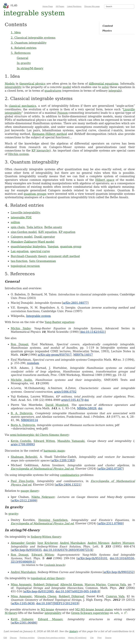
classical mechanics (22, 106)
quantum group (71, 246)
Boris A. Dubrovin (23, 425)
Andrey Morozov (123, 543)
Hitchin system (19, 154)
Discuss (13, 638)
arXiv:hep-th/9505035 (27, 550)
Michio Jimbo (21, 328)
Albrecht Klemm (71, 584)
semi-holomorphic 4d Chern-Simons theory (39, 435)
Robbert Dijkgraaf (46, 584)
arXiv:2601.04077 (75, 303)
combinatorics (70, 475)
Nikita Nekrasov (43, 497)
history (74, 631)
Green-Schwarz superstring (90, 613)
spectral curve (40, 251)
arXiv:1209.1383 (63, 460)
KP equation (67, 232)
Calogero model (21, 237)
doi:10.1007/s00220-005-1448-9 (77, 591)
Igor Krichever (48, 543)
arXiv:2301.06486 (24, 623)
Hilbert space (105, 180)
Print (99, 638)
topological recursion (25, 266)
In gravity (24, 63)
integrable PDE (21, 217)
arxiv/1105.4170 (72, 400)
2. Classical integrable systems (33, 38)
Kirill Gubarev (22, 619)
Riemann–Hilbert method (50, 134)
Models (10, 84)
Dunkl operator (45, 237)
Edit (5, 638)
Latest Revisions (74, 6)
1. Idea (16, 32)
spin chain (18, 227)
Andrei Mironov (98, 543)
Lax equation (20, 251)
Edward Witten (44, 441)
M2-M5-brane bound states (94, 609)
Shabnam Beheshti (24, 457)
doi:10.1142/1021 (93, 332)
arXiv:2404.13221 (68, 485)
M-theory (11, 613)
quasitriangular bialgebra (28, 246)
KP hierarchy (41, 151)
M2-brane (47, 609)
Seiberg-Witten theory (46, 537)
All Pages (60, 6)
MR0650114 (29, 420)
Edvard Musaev (50, 619)
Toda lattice (34, 227)
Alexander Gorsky (23, 543)
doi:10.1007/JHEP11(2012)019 (57, 603)
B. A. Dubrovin (22, 413)
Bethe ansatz (53, 227)
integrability (13, 87)
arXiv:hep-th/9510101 (93, 558)
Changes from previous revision (51, 638)
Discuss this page (92, 6)
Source (108, 638)
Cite (92, 638)
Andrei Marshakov (73, 543)
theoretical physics (32, 84)
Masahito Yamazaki (71, 441)
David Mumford (57, 405)
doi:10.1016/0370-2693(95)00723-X (68, 550)
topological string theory (48, 578)
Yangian (53, 246)
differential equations (104, 84)
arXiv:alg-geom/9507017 (55, 355)
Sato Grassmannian (42, 261)
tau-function (19, 261)
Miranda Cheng (45, 596)
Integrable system (39, 316)
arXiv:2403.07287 (110, 469)
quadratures (53, 91)
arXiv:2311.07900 (110, 523)
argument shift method (64, 256)
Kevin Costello (21, 441)
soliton (15, 222)
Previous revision (27, 638)
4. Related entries (24, 48)
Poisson (63, 113)
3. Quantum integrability (29, 43)
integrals (115, 91)
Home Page (48, 6)
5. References (21, 53)
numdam (33, 363)
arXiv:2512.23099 (24, 501)
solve (105, 87)
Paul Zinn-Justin (22, 481)
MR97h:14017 (83, 355)
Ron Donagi (19, 344)
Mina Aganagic (21, 584)
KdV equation (48, 232)
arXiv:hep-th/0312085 (39, 591)
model (67, 87)
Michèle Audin (21, 380)
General (22, 58)
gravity (13, 514)
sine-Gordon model (24, 232)
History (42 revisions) (77, 638)
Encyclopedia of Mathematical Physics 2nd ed (42, 469)
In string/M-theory (30, 68)
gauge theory (30, 491)
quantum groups (35, 194)
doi (86, 400)
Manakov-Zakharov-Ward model (32, 242)
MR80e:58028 (87, 408)
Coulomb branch (54, 565)
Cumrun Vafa (117, 584)
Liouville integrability (25, 212)
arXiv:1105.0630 (23, 603)
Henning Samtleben (53, 520)
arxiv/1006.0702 (65, 392)
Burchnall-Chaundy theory (29, 256)
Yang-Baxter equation (59, 322)
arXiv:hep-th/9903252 (119, 572)
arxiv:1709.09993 (23, 444)
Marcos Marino (95, 584)
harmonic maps (54, 451)
